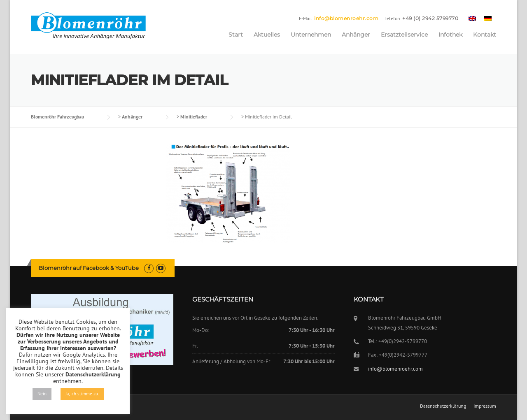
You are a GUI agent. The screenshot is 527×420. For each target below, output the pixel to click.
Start (236, 35)
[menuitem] (472, 18)
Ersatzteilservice (404, 35)
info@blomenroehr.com (346, 18)
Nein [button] (42, 394)
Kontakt (485, 35)
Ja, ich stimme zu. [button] (82, 394)
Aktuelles (267, 35)
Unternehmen (311, 35)
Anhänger (356, 35)
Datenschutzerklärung (443, 406)
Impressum (485, 406)
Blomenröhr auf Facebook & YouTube (89, 268)
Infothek (450, 35)
